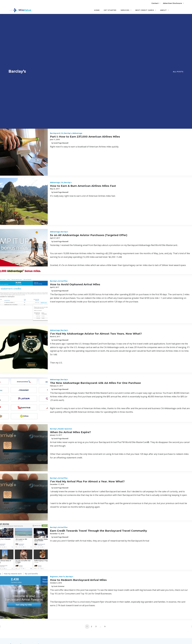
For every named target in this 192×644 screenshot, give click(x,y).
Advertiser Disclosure (173, 3)
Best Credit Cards (146, 10)
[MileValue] (20, 10)
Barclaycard (55, 33)
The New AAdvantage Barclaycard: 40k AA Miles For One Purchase (95, 282)
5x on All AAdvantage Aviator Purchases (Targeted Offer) (89, 134)
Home (97, 10)
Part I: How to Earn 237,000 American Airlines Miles (85, 36)
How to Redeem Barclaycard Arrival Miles (78, 479)
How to (62, 476)
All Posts (178, 21)
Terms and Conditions (21, 591)
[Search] (182, 11)
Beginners (54, 476)
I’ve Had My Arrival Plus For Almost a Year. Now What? (87, 381)
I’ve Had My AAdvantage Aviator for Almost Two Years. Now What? (96, 233)
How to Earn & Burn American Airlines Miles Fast (83, 85)
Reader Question (65, 328)
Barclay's (68, 33)
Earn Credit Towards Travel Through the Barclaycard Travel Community (98, 430)
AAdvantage (77, 33)
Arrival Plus (63, 180)
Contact (156, 3)
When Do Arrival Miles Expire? (70, 331)
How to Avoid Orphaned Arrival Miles (75, 184)
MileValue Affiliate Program (143, 624)
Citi (62, 33)
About (164, 10)
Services (126, 10)
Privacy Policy (16, 585)
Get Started (110, 10)
